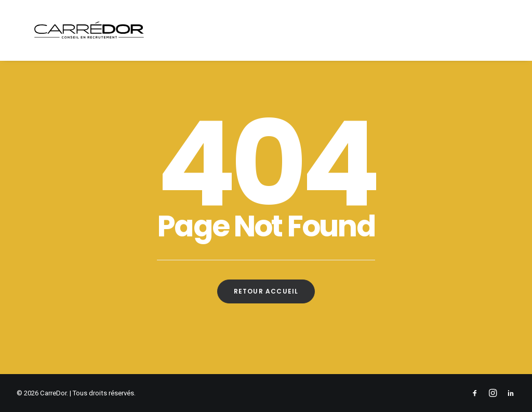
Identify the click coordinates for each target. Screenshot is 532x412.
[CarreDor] (83, 32)
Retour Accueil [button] (266, 291)
